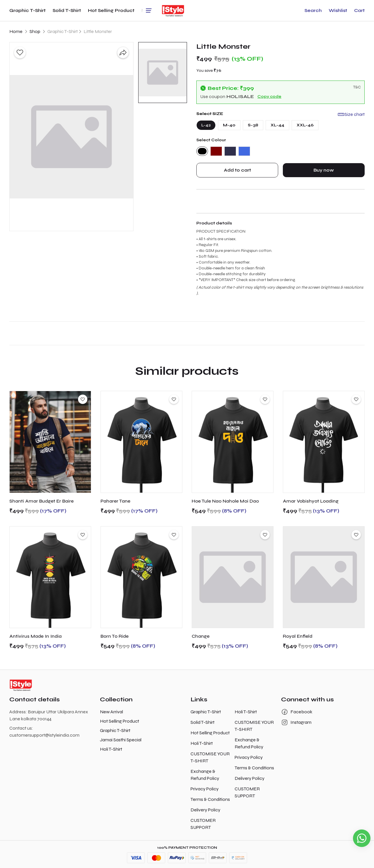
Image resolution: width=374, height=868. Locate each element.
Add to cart (237, 170)
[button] (313, 11)
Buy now (324, 170)
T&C (357, 87)
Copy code (269, 96)
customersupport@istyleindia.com (44, 735)
